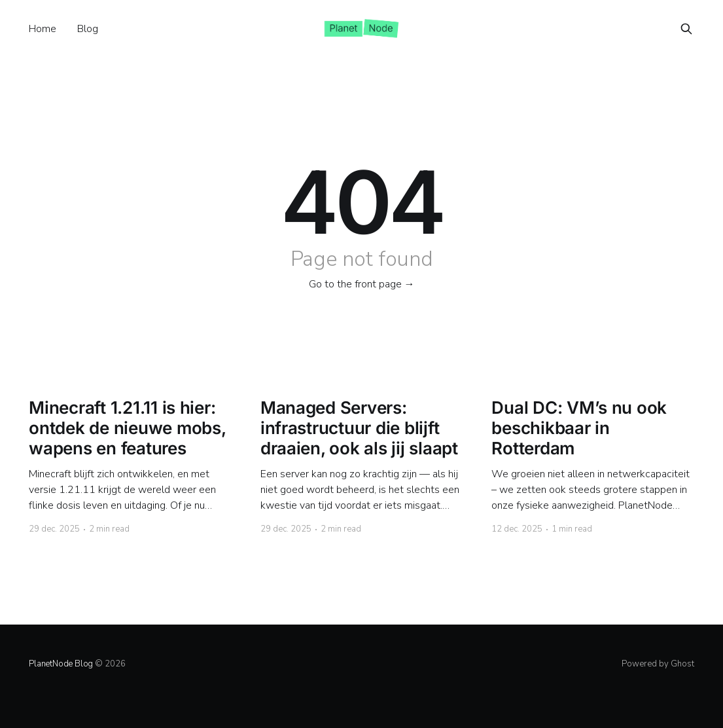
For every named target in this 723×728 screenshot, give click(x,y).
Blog (88, 29)
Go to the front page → (362, 284)
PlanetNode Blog (61, 664)
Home (43, 29)
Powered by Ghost (658, 664)
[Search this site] (686, 29)
